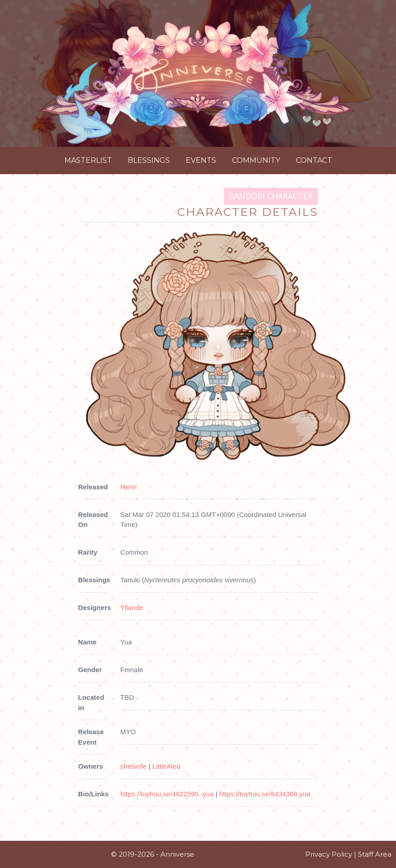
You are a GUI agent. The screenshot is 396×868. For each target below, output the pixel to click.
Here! (129, 487)
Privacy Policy (329, 854)
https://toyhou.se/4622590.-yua (167, 794)
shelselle (134, 766)
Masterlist (88, 160)
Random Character (271, 196)
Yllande (132, 607)
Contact (314, 160)
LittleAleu (166, 766)
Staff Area (375, 854)
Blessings (149, 160)
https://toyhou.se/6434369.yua (265, 794)
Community (256, 160)
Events (201, 160)
